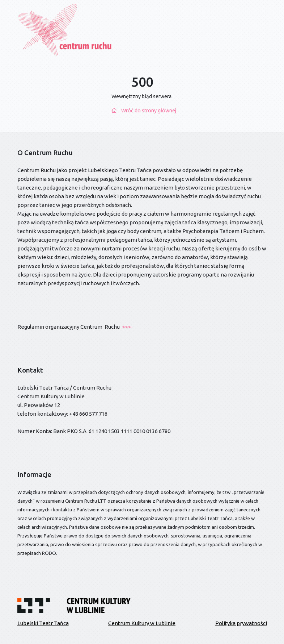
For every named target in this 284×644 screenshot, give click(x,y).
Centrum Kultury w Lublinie (142, 623)
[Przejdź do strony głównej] (65, 29)
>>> (126, 327)
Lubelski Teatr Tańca (43, 623)
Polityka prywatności (241, 623)
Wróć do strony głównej (142, 111)
